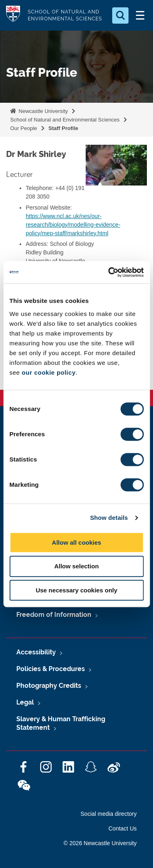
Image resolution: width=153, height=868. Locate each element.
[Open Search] (120, 15)
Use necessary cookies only (76, 590)
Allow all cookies (76, 542)
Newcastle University (42, 111)
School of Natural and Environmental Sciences (65, 120)
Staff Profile (63, 128)
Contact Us (123, 828)
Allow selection (76, 566)
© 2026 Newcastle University (100, 843)
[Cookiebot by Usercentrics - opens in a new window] (109, 272)
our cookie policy (49, 372)
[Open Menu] (140, 15)
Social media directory (109, 814)
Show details (109, 518)
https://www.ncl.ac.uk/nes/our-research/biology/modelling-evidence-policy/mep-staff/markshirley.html (73, 225)
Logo (13, 15)
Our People (24, 128)
